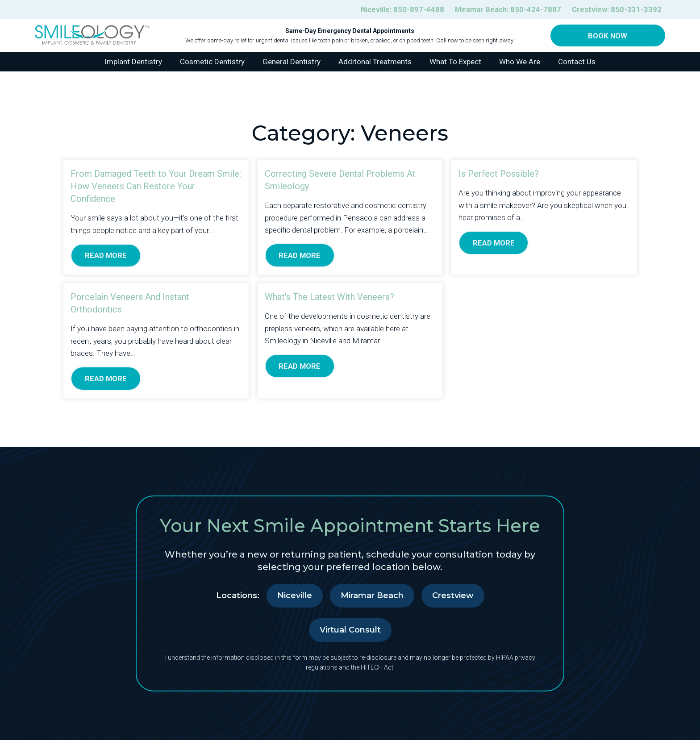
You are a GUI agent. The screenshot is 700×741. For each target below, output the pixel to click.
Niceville (295, 596)
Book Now (608, 36)
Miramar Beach (372, 596)
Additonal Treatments (375, 62)
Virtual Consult (350, 631)
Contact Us (577, 62)
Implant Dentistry (133, 62)
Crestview (453, 596)
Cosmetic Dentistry (212, 62)
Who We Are (520, 62)
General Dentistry (292, 62)
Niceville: (400, 10)
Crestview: (617, 10)
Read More (106, 256)
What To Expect (455, 62)
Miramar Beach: (507, 10)
